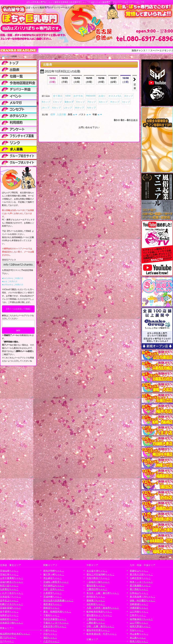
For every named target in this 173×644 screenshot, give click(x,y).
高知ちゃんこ (137, 630)
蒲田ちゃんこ (50, 638)
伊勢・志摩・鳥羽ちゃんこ (100, 626)
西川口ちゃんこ (8, 637)
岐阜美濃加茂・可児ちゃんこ (102, 634)
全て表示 (58, 96)
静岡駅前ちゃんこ (96, 597)
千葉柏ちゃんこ (51, 615)
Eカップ (81, 102)
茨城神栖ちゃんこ (53, 597)
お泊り (102, 96)
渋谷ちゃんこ (50, 634)
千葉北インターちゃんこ (56, 623)
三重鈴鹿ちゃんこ (96, 623)
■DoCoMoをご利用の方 (13, 278)
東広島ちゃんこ (138, 638)
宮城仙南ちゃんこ (9, 571)
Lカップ (68, 108)
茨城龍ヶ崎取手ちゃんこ (56, 582)
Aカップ (129, 96)
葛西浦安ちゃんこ (53, 604)
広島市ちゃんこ (138, 615)
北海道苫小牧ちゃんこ (12, 623)
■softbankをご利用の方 (13, 285)
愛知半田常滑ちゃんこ (98, 630)
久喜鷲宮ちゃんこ (53, 593)
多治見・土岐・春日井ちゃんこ (103, 593)
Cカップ (57, 102)
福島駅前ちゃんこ (9, 619)
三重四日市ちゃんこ (97, 589)
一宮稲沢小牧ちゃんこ (98, 582)
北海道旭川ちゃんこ (10, 597)
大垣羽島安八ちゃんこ (98, 578)
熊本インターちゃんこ (141, 582)
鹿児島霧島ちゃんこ (140, 585)
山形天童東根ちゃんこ (12, 578)
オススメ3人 (115, 96)
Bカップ (46, 102)
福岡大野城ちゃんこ (140, 626)
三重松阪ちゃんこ (96, 619)
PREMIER (91, 96)
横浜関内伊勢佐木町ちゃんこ (15, 634)
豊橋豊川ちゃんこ (96, 600)
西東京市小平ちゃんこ (55, 626)
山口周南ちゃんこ (139, 612)
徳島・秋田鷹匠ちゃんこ (143, 600)
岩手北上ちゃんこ (9, 600)
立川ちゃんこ (7, 641)
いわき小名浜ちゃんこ (12, 593)
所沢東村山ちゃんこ (54, 585)
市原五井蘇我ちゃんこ (55, 619)
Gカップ (103, 102)
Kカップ (57, 108)
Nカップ (91, 108)
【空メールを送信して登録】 (18, 309)
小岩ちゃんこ (50, 630)
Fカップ (92, 102)
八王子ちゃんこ (51, 641)
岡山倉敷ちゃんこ (139, 634)
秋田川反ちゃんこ (9, 585)
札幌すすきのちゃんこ (12, 604)
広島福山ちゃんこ (139, 593)
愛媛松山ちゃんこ (139, 571)
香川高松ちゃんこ (139, 589)
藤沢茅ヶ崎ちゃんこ (54, 574)
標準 (53, 114)
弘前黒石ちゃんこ (9, 589)
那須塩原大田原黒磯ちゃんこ (58, 600)
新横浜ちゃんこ (51, 608)
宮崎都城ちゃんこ (139, 604)
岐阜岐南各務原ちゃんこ (99, 612)
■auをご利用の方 (10, 281)
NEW (68, 96)
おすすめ (78, 96)
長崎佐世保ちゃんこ (140, 578)
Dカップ (69, 102)
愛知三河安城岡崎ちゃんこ (100, 574)
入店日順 (61, 114)
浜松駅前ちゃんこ (96, 604)
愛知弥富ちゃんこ (96, 585)
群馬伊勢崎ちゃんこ (54, 571)
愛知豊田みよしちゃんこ (99, 615)
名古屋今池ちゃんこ (97, 571)
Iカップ (126, 102)
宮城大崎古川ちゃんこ (12, 582)
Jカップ (46, 108)
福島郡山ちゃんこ (9, 615)
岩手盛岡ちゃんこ (9, 612)
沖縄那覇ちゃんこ (139, 608)
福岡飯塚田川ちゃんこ (141, 619)
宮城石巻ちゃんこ (9, 574)
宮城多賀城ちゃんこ (10, 608)
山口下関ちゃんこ (139, 623)
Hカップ (115, 102)
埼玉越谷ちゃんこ (53, 578)
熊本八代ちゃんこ (139, 641)
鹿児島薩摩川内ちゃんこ (143, 597)
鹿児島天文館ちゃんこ (141, 574)
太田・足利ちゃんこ (54, 589)
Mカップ (80, 108)
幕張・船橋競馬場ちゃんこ (57, 612)
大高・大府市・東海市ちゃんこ (103, 608)
